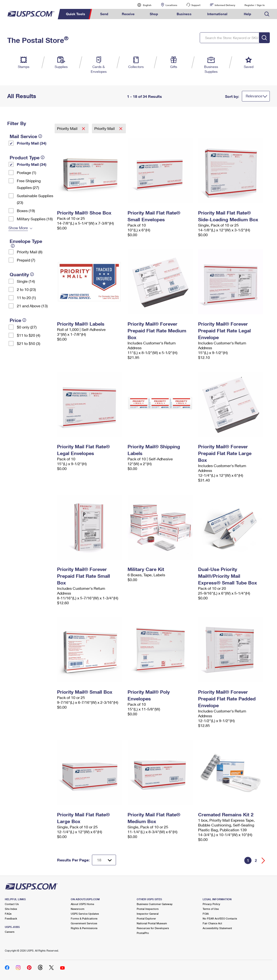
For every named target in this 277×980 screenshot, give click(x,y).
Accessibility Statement (217, 928)
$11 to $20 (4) (29, 335)
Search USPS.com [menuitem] (267, 14)
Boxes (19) (26, 211)
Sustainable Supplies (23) (35, 199)
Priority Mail (68, 128)
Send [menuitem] (104, 14)
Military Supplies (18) (35, 219)
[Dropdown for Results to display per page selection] (104, 860)
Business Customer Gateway (155, 904)
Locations (171, 5)
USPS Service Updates (85, 914)
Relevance (254, 96)
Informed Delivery (225, 5)
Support (196, 5)
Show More (18, 228)
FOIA (206, 914)
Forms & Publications (84, 918)
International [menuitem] (217, 14)
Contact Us (12, 904)
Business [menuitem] (184, 14)
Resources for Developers (153, 928)
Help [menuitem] (248, 14)
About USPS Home (82, 904)
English (142, 5)
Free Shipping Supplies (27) (29, 184)
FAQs (8, 914)
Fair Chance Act (212, 923)
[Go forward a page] (263, 861)
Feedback (11, 918)
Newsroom (78, 909)
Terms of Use (211, 909)
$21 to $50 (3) (29, 343)
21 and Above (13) (32, 306)
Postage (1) (26, 172)
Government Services (84, 923)
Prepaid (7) (26, 260)
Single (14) (26, 281)
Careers (10, 932)
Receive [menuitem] (128, 14)
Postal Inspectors (148, 909)
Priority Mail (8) (30, 252)
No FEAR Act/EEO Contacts (220, 918)
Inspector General (148, 914)
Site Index (11, 909)
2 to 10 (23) (26, 289)
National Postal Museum (152, 923)
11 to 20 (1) (26, 298)
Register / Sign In (255, 5)
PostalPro (143, 933)
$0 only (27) (27, 327)
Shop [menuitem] (154, 14)
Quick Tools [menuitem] (76, 14)
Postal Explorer (146, 918)
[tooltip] (40, 136)
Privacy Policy (211, 904)
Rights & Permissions (84, 928)
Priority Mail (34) (32, 143)
